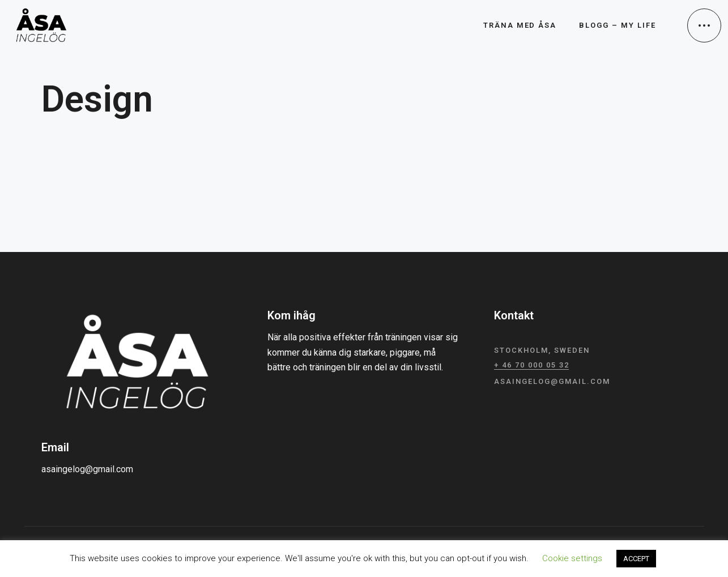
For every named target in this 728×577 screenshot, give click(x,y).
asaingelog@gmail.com (87, 469)
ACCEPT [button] (636, 559)
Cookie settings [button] (572, 558)
